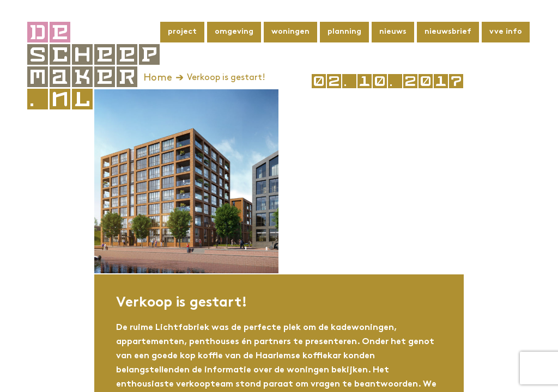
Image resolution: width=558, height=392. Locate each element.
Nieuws (393, 32)
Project (182, 32)
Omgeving (234, 32)
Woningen (290, 32)
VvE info (506, 32)
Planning (344, 32)
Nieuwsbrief (448, 32)
